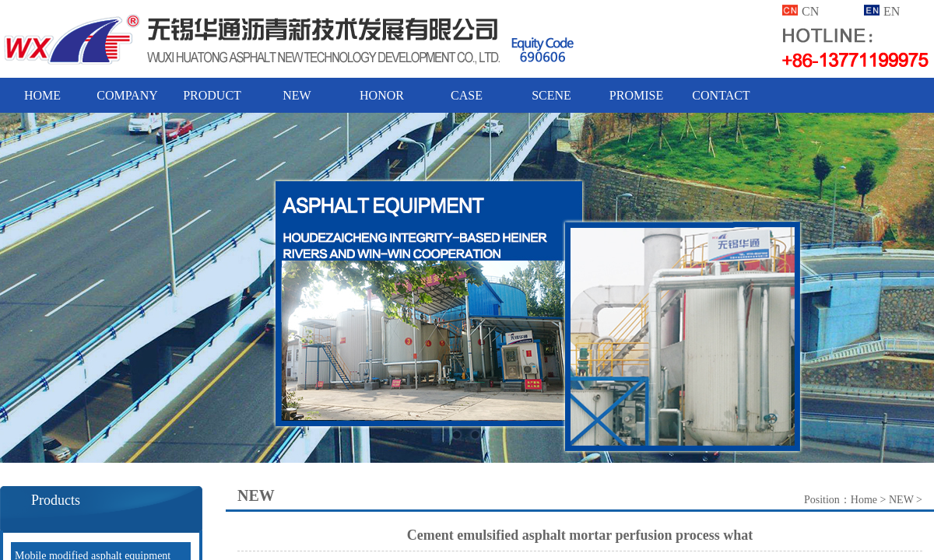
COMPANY (127, 95)
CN (810, 11)
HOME (42, 95)
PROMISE (636, 95)
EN (892, 11)
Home (864, 500)
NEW (297, 95)
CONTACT (721, 95)
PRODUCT (212, 95)
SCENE (551, 95)
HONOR (382, 95)
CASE (467, 95)
